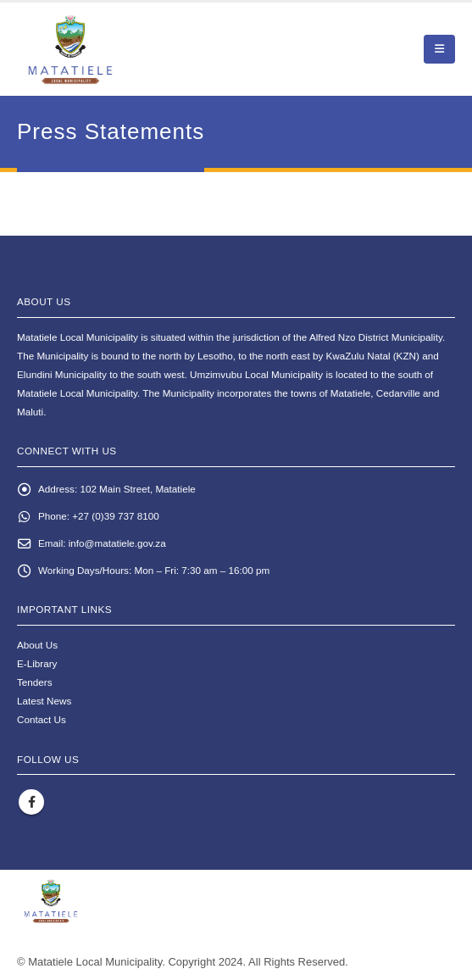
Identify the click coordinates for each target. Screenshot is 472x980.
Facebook (31, 802)
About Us (37, 645)
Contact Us (42, 719)
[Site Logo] (111, 49)
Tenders (35, 682)
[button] (439, 49)
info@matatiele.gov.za (117, 543)
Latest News (44, 701)
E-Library (37, 663)
